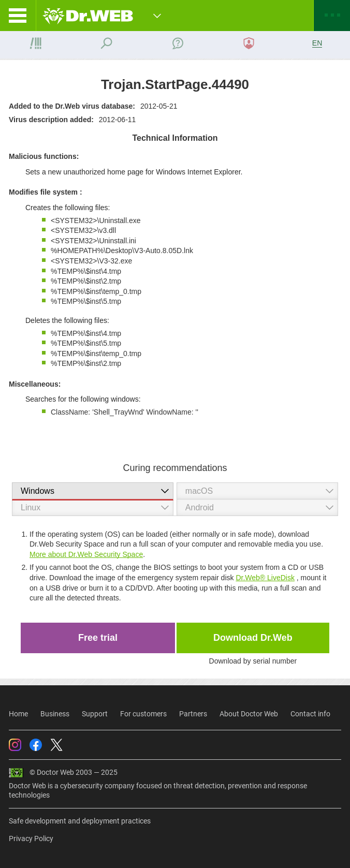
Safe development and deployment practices (80, 821)
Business (55, 714)
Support (95, 714)
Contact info (310, 714)
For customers (143, 714)
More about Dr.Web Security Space (86, 554)
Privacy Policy (31, 838)
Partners (193, 714)
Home (18, 714)
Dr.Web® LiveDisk (265, 578)
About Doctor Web (249, 714)
